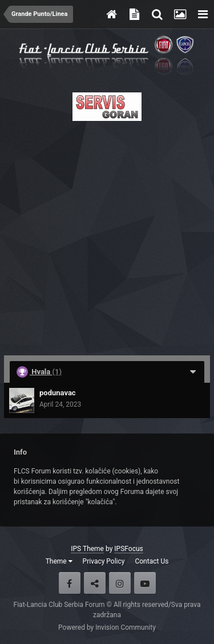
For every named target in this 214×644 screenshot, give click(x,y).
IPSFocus (128, 549)
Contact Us (152, 561)
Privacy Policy (104, 561)
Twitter (95, 583)
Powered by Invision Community (107, 627)
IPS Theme (87, 549)
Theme (59, 561)
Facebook (70, 583)
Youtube (145, 583)
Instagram (120, 583)
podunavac (58, 393)
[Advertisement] (107, 235)
